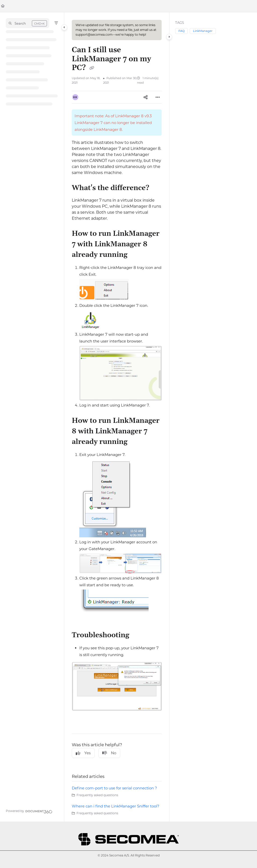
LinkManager (203, 31)
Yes (83, 753)
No (109, 753)
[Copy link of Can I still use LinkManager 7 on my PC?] (92, 68)
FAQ (181, 31)
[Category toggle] (64, 27)
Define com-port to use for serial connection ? (114, 788)
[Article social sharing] (146, 97)
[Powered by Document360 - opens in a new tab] (29, 811)
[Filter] (56, 23)
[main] (117, 417)
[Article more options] (158, 97)
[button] (28, 23)
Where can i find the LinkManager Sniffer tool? (116, 806)
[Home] (3, 6)
